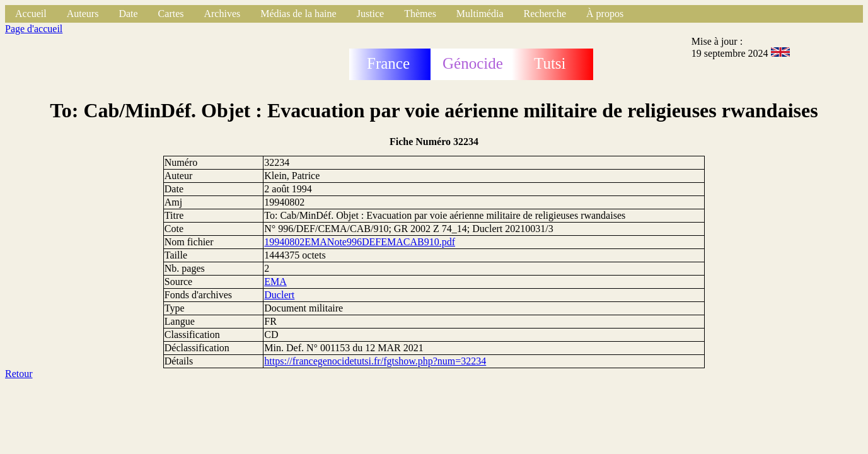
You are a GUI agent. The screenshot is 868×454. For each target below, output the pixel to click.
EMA (275, 282)
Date (128, 14)
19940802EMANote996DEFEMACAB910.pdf (360, 242)
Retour (19, 374)
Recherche (545, 14)
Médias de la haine (298, 14)
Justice (371, 14)
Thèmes (420, 14)
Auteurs (83, 14)
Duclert (279, 295)
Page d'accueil (34, 29)
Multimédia (480, 14)
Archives (222, 14)
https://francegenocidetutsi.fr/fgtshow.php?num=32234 (375, 361)
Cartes (171, 14)
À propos (605, 14)
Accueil (31, 14)
